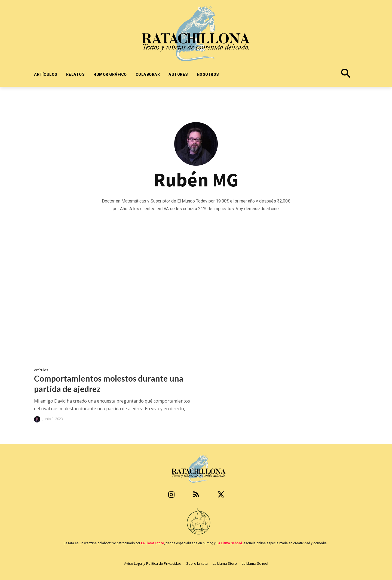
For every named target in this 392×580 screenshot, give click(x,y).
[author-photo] (38, 419)
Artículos (41, 370)
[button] (309, 74)
